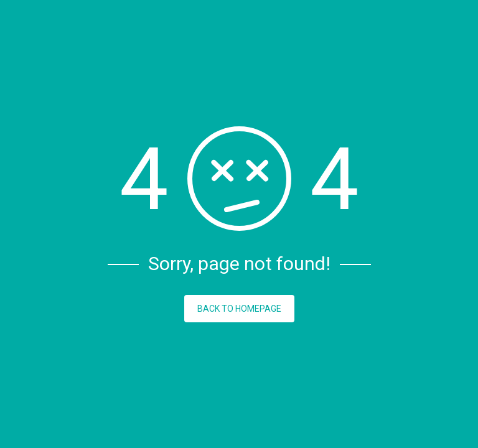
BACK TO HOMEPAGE (239, 309)
